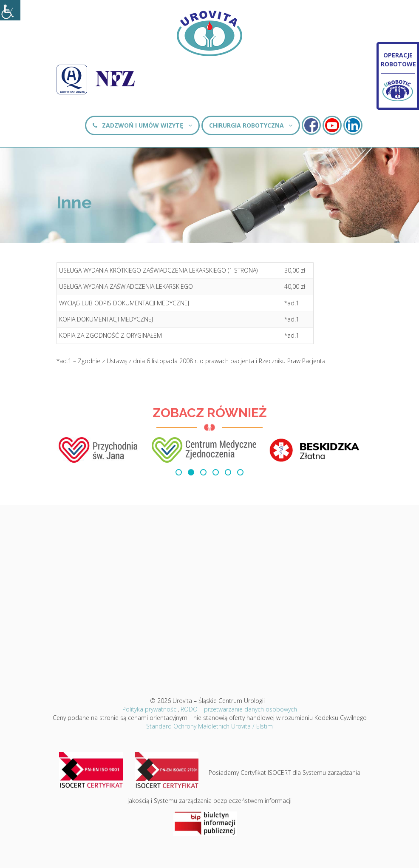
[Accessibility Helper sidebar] (10, 10)
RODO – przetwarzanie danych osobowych (239, 709)
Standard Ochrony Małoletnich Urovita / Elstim (209, 726)
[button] (179, 472)
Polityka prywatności (150, 709)
